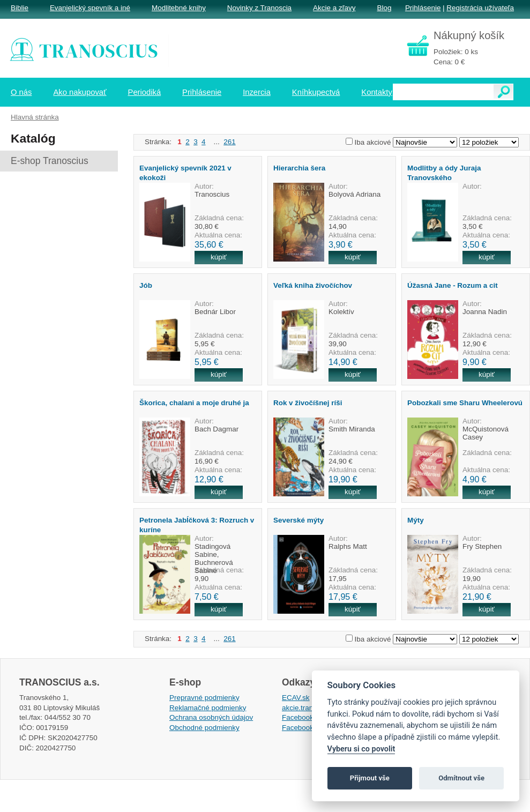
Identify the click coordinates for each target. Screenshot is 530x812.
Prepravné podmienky (204, 698)
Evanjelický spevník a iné (90, 8)
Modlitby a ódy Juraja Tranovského (444, 173)
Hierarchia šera (299, 168)
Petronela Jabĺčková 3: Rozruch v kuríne (197, 525)
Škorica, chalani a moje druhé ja (194, 403)
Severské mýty (298, 520)
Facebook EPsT (308, 728)
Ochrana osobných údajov (211, 717)
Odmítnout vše (461, 778)
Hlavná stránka (35, 117)
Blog (384, 8)
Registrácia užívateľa (480, 8)
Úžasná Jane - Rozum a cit (453, 285)
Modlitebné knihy (179, 8)
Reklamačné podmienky (208, 708)
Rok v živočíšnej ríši (308, 403)
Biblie (20, 8)
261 (229, 142)
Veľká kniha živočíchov (313, 285)
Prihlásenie (423, 8)
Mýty (416, 520)
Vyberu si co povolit (361, 749)
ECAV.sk (296, 698)
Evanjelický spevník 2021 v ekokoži (185, 173)
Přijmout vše (370, 778)
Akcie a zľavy (334, 8)
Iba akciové (373, 142)
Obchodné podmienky (204, 728)
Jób (146, 285)
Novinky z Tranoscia (259, 8)
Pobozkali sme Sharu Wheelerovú (465, 403)
